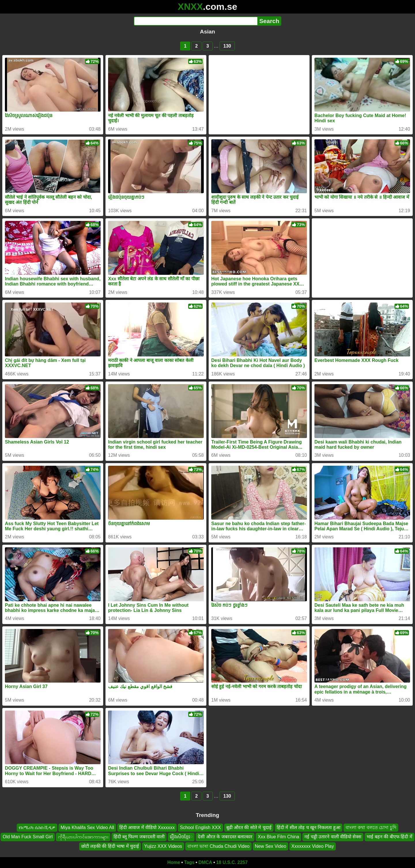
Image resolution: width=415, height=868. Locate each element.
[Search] (196, 21)
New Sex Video (270, 846)
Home (174, 862)
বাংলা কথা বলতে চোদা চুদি (371, 827)
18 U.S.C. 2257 (232, 862)
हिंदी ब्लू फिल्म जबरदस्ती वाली (139, 837)
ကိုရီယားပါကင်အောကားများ (83, 837)
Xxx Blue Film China (278, 837)
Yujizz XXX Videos (163, 846)
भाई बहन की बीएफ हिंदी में (389, 837)
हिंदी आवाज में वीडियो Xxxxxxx (147, 827)
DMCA (205, 862)
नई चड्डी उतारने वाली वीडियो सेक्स (333, 837)
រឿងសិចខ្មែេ (181, 837)
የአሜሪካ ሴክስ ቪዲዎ (37, 827)
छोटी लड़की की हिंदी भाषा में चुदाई (110, 846)
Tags (189, 862)
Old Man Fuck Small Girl (28, 837)
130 (227, 46)
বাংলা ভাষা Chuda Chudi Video (218, 846)
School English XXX (200, 827)
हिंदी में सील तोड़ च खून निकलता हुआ (309, 827)
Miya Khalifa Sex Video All (87, 827)
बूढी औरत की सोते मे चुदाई (249, 827)
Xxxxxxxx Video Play (313, 846)
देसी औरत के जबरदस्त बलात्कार (225, 837)
